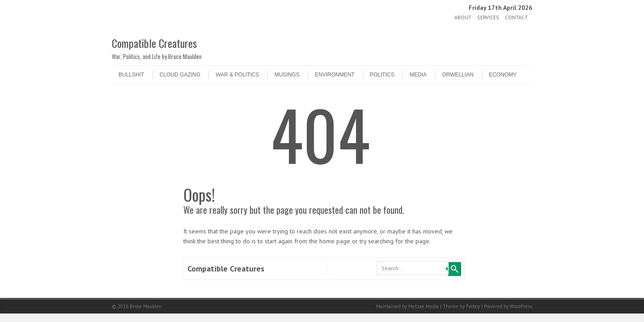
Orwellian (458, 75)
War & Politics (237, 75)
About (463, 17)
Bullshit (131, 75)
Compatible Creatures (154, 43)
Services (488, 17)
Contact (516, 17)
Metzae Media (424, 306)
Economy (503, 75)
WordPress (521, 306)
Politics (382, 75)
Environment (335, 75)
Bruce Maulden (146, 306)
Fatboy (473, 306)
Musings (287, 75)
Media (418, 75)
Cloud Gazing (180, 75)
